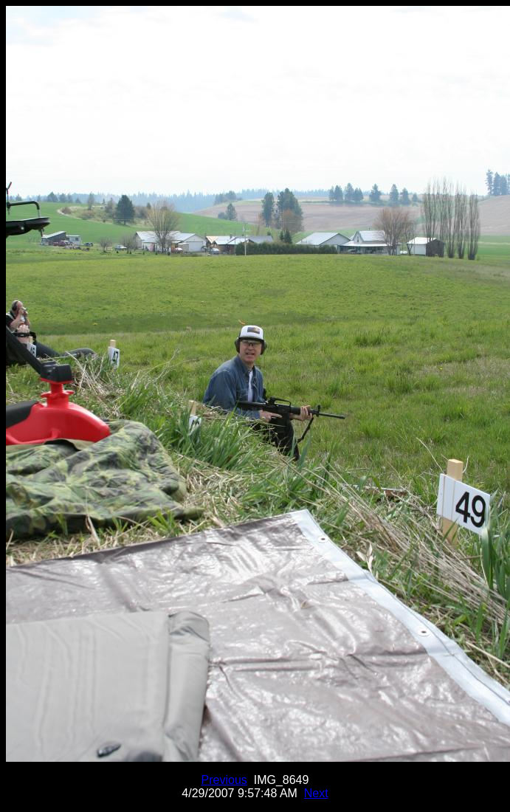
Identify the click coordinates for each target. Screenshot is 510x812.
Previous (224, 780)
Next (316, 793)
